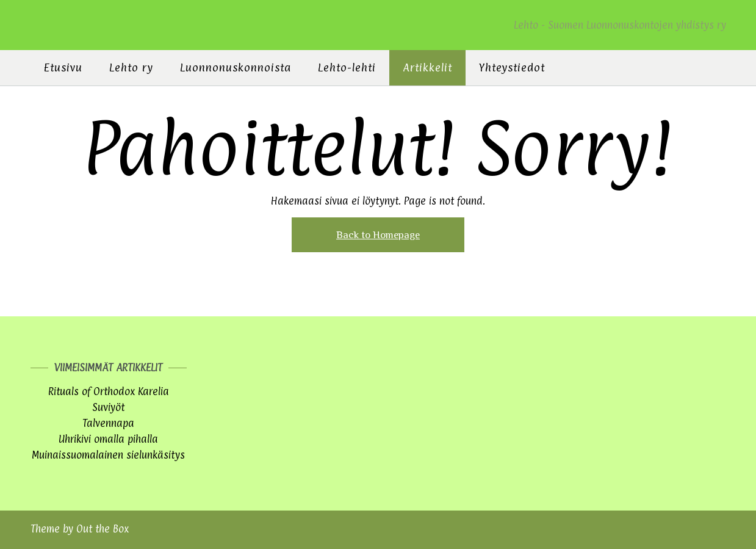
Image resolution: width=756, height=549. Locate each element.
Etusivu (63, 67)
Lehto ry (131, 67)
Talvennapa (108, 423)
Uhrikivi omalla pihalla (108, 439)
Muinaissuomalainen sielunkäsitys (108, 455)
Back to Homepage (378, 235)
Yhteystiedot (512, 67)
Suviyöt (108, 407)
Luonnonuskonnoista (236, 67)
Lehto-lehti (347, 67)
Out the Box (103, 529)
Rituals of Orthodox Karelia (109, 391)
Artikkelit (427, 67)
